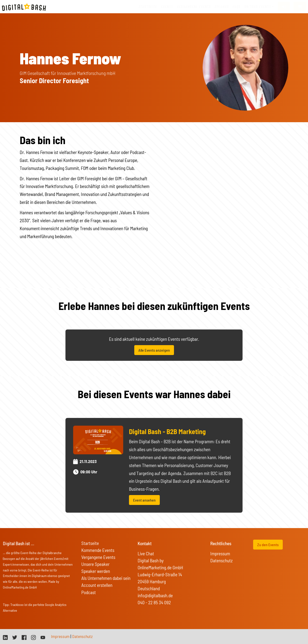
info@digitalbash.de (155, 595)
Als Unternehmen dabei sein (106, 578)
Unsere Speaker (95, 564)
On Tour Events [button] (258, 7)
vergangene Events (194, 7)
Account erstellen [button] (97, 585)
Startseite (148, 7)
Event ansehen (144, 500)
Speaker (222, 7)
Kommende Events (98, 550)
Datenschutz (221, 560)
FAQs (237, 7)
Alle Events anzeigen (154, 350)
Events (167, 7)
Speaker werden (96, 571)
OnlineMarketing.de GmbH (20, 587)
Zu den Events (268, 545)
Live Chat (146, 553)
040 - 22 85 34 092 (154, 602)
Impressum (220, 553)
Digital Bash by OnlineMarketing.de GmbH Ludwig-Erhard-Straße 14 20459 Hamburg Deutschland (160, 574)
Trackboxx (17, 605)
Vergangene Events (98, 557)
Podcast (89, 592)
